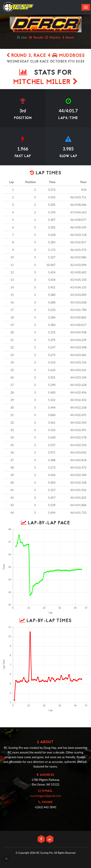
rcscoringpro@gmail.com (45, 796)
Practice (53, 37)
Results (36, 37)
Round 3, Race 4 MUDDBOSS (45, 56)
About (68, 37)
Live (22, 37)
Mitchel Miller (46, 82)
